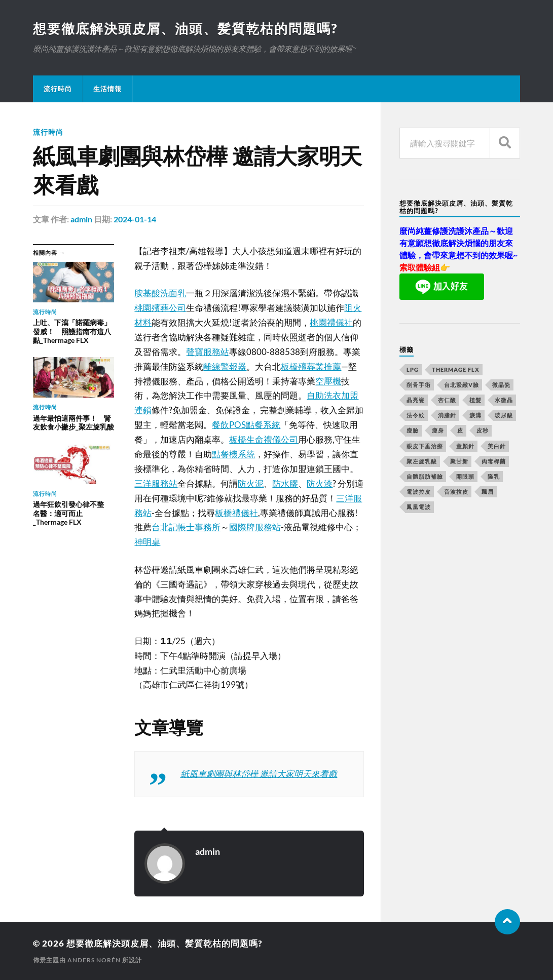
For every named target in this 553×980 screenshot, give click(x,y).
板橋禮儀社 (236, 513)
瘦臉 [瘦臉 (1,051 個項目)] (413, 430)
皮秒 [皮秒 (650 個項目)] (483, 430)
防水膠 (285, 483)
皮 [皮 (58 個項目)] (460, 430)
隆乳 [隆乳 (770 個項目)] (494, 476)
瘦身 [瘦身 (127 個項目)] (438, 430)
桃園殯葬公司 (160, 308)
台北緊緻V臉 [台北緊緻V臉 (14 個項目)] (462, 385)
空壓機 (328, 381)
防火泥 (251, 483)
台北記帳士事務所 (186, 527)
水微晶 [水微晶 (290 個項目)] (504, 400)
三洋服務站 (156, 483)
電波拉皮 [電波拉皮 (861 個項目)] (419, 492)
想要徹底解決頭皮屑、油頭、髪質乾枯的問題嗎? (185, 28)
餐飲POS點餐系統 (246, 425)
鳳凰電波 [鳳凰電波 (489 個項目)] (419, 507)
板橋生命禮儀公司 (264, 439)
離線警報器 (225, 366)
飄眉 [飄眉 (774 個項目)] (488, 492)
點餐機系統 (233, 454)
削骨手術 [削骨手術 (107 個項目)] (419, 385)
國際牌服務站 (255, 527)
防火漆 (320, 483)
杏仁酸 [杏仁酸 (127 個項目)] (447, 400)
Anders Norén (94, 960)
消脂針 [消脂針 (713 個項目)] (447, 415)
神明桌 (147, 542)
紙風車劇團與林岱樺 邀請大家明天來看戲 (259, 774)
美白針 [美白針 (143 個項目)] (497, 446)
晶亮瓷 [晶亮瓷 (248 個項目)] (416, 400)
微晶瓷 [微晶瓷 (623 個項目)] (501, 385)
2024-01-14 (135, 219)
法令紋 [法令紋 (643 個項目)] (416, 415)
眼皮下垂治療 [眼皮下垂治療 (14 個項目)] (425, 446)
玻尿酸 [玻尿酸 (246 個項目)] (504, 415)
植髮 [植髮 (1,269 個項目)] (475, 400)
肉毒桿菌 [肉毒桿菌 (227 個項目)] (494, 461)
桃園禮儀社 (331, 322)
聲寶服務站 (208, 352)
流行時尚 (58, 89)
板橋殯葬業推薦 (311, 366)
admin (81, 219)
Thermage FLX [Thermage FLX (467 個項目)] (456, 369)
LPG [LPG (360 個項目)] (413, 369)
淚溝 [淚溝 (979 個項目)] (475, 415)
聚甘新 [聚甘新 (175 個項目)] (459, 461)
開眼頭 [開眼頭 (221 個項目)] (465, 476)
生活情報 (107, 89)
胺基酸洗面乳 (160, 293)
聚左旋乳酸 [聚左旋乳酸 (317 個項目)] (422, 461)
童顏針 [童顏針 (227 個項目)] (465, 446)
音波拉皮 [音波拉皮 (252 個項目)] (456, 492)
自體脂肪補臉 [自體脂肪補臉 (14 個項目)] (425, 476)
